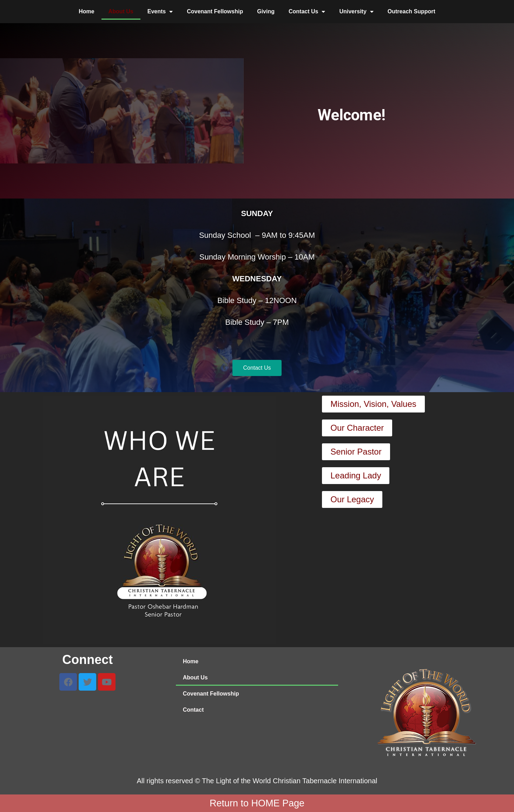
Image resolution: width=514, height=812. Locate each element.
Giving (266, 11)
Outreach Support (411, 11)
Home (86, 11)
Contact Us (307, 12)
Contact (193, 710)
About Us (121, 11)
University (356, 12)
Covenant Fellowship (215, 11)
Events (160, 12)
